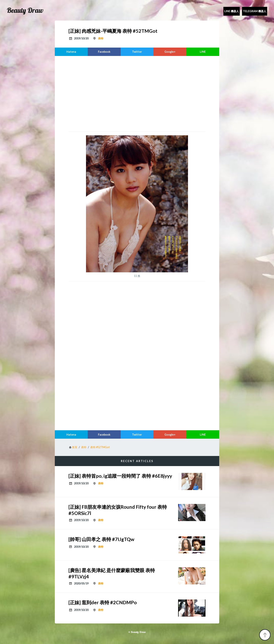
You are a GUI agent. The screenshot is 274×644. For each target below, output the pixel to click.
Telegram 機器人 (255, 11)
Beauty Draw (25, 10)
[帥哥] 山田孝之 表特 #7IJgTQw (101, 539)
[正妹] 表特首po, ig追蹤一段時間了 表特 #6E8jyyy (120, 476)
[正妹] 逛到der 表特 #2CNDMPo (103, 602)
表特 (101, 38)
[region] (137, 93)
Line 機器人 (232, 11)
